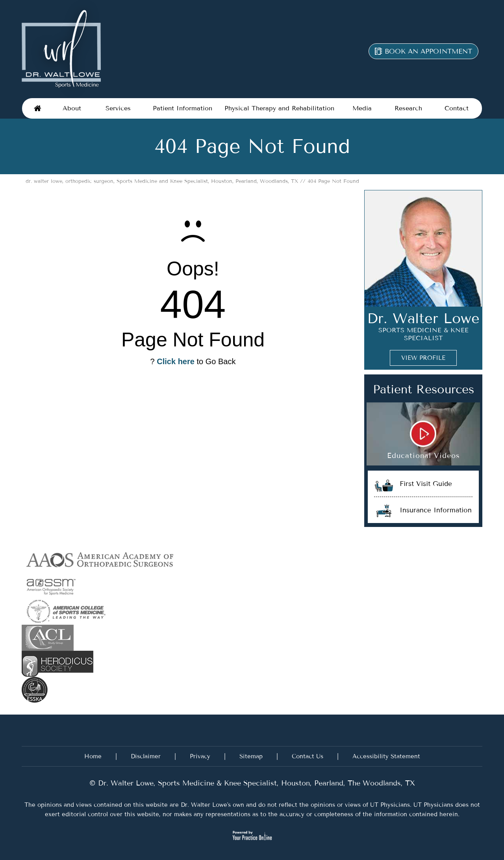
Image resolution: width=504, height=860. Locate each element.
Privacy (200, 756)
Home (38, 108)
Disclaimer (146, 756)
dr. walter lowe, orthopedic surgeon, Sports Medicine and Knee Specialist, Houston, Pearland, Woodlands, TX (162, 181)
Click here (176, 361)
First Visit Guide (426, 484)
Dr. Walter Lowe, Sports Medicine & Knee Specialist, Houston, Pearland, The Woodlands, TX (255, 783)
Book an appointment (428, 51)
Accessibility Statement (386, 756)
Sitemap (251, 756)
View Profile (423, 358)
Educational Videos (423, 456)
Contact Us (308, 756)
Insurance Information (436, 510)
